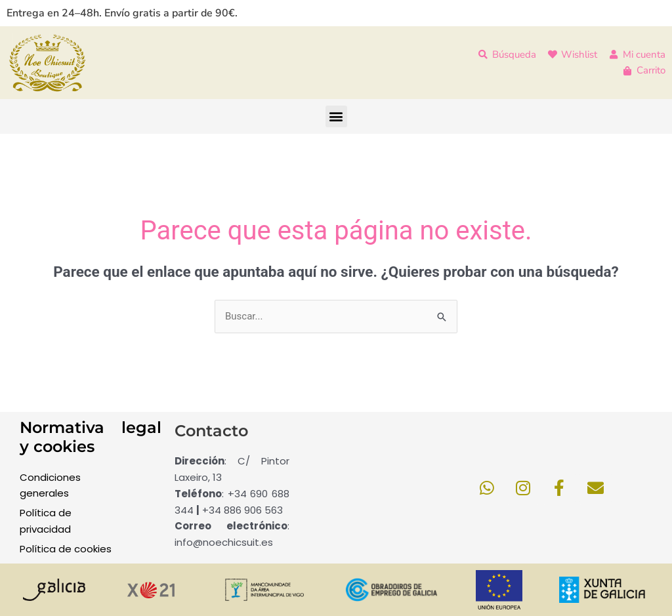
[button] (336, 116)
